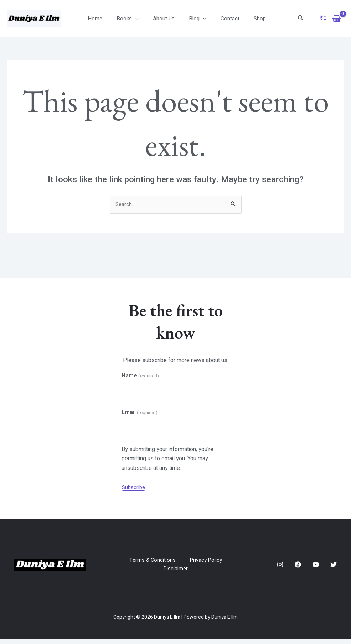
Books (132, 19)
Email (140, 415)
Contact (224, 19)
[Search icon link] (301, 19)
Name (140, 376)
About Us (164, 19)
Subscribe (133, 491)
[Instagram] (280, 569)
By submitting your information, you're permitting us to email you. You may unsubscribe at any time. (167, 462)
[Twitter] (334, 569)
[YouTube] (316, 569)
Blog (195, 19)
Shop (250, 19)
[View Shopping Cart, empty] (330, 19)
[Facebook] (298, 569)
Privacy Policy (207, 564)
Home (103, 19)
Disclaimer (175, 574)
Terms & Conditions (151, 564)
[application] (140, 19)
